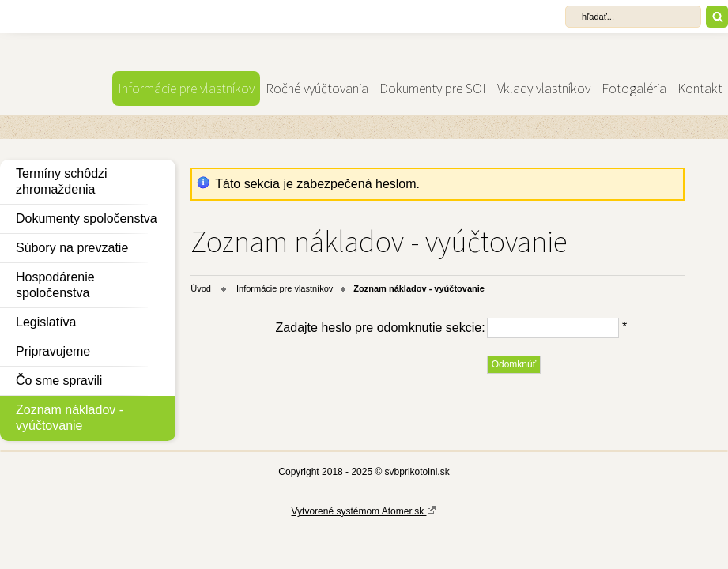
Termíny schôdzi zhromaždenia (62, 181)
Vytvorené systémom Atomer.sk (364, 511)
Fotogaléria (634, 89)
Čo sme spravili (59, 381)
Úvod (201, 288)
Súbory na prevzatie (72, 248)
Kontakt (700, 89)
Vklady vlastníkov (544, 89)
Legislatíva (46, 322)
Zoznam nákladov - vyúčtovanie (70, 418)
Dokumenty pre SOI (433, 89)
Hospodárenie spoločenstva (55, 285)
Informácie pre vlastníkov (186, 89)
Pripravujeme (53, 351)
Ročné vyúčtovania (317, 89)
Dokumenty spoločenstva (87, 219)
